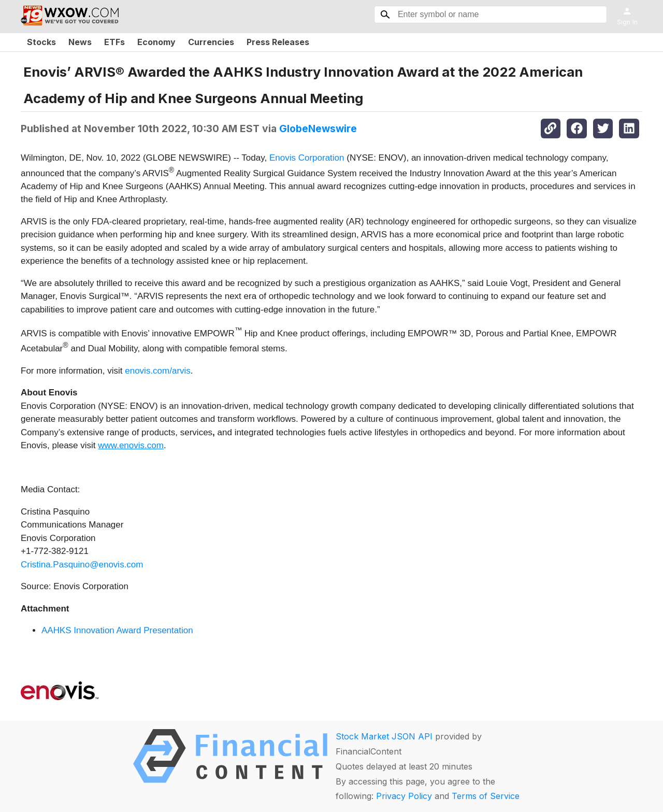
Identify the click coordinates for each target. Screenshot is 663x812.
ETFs (114, 42)
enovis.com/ (148, 371)
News (80, 42)
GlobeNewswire (318, 129)
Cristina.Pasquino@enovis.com (82, 565)
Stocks (41, 42)
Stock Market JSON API (384, 736)
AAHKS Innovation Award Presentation (117, 630)
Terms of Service (486, 796)
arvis (181, 371)
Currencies (211, 42)
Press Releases (278, 42)
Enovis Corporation (307, 158)
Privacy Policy (404, 796)
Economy (156, 42)
